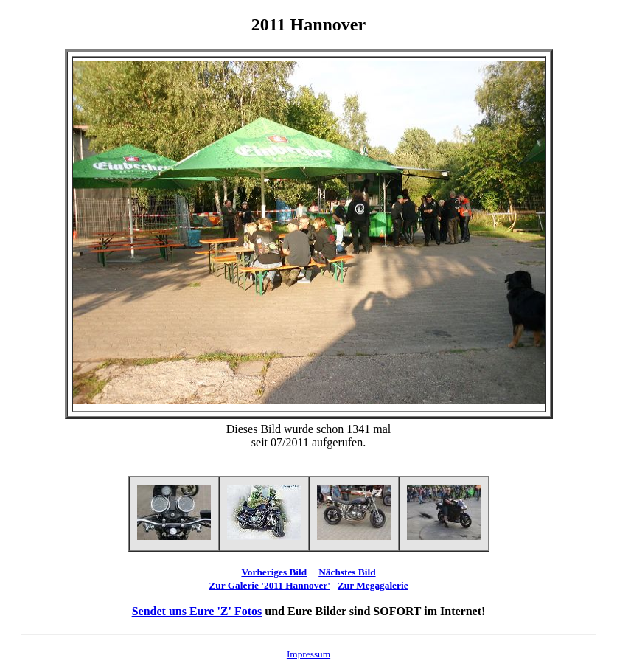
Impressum (308, 654)
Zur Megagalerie (373, 585)
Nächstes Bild (347, 572)
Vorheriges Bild (274, 572)
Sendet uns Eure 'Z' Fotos (197, 611)
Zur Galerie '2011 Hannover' (269, 585)
